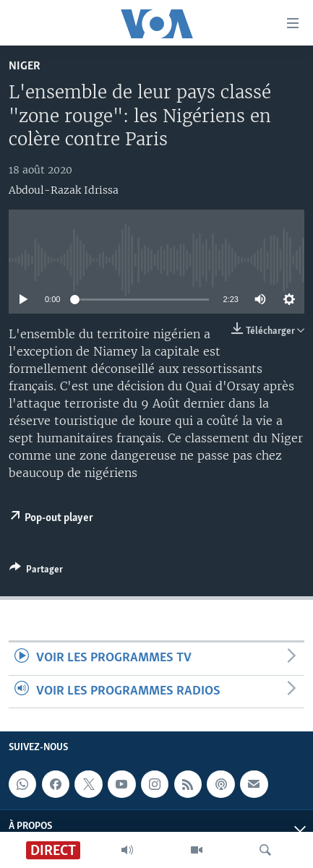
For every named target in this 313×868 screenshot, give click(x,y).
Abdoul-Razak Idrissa (64, 190)
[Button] (36, 572)
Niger (25, 66)
